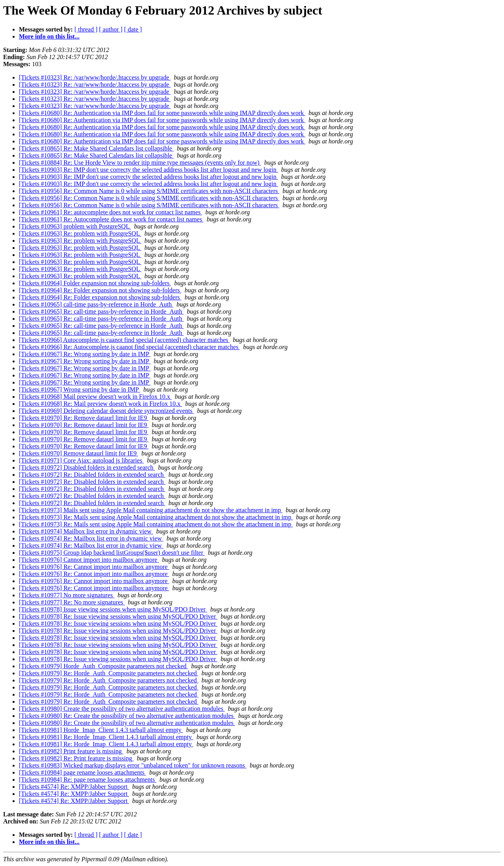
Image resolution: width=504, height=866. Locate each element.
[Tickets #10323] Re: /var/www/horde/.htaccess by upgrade (95, 77)
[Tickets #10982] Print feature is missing (71, 751)
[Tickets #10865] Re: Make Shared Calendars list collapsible (96, 148)
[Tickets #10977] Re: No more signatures (72, 602)
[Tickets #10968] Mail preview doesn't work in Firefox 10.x (95, 397)
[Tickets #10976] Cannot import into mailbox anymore (89, 560)
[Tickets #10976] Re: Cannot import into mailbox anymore (94, 567)
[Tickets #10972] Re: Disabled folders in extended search (92, 475)
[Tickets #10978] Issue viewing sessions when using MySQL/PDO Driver (113, 609)
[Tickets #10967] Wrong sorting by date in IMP (80, 389)
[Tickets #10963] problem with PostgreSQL (75, 226)
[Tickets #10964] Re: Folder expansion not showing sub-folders (100, 290)
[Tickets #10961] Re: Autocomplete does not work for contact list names (111, 219)
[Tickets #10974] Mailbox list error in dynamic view (86, 531)
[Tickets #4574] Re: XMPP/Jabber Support (74, 787)
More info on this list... (49, 36)
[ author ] (111, 29)
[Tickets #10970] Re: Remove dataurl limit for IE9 (84, 418)
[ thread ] (86, 29)
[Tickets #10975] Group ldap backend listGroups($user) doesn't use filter (112, 553)
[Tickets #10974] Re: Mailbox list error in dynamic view (91, 538)
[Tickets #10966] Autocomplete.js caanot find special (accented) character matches (124, 340)
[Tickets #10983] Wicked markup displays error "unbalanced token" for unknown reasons (133, 765)
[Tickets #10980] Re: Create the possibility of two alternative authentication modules (127, 716)
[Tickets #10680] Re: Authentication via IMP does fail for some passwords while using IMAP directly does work (162, 113)
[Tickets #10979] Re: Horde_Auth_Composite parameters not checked (109, 673)
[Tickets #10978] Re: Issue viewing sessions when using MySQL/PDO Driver (118, 616)
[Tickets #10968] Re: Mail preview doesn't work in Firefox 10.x (100, 404)
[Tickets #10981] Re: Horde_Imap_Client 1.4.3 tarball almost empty (106, 737)
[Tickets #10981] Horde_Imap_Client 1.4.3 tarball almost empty (101, 730)
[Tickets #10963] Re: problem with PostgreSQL (80, 233)
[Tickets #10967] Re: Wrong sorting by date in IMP (85, 354)
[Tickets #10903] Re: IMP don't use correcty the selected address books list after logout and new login (148, 170)
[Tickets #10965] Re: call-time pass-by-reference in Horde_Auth (101, 311)
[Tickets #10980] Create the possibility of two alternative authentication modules (122, 709)
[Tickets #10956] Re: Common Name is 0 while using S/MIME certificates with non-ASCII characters (149, 191)
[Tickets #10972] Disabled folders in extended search (87, 467)
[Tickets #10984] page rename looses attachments (82, 772)
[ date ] (133, 29)
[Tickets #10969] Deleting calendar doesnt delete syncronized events (107, 411)
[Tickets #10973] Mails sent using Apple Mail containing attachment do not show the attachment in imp (151, 510)
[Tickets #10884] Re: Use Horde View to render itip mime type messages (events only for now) (140, 163)
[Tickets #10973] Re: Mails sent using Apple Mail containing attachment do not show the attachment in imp (156, 517)
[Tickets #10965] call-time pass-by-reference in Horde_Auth (96, 304)
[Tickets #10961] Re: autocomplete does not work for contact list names (111, 212)
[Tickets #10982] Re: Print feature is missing (76, 758)
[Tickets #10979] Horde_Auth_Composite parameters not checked (104, 666)
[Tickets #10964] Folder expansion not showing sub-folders (95, 283)
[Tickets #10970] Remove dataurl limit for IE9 (79, 453)
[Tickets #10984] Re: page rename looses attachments (88, 780)
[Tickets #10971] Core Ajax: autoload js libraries (81, 460)
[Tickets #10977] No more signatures (67, 595)
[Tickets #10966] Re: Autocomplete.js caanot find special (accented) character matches (129, 347)
